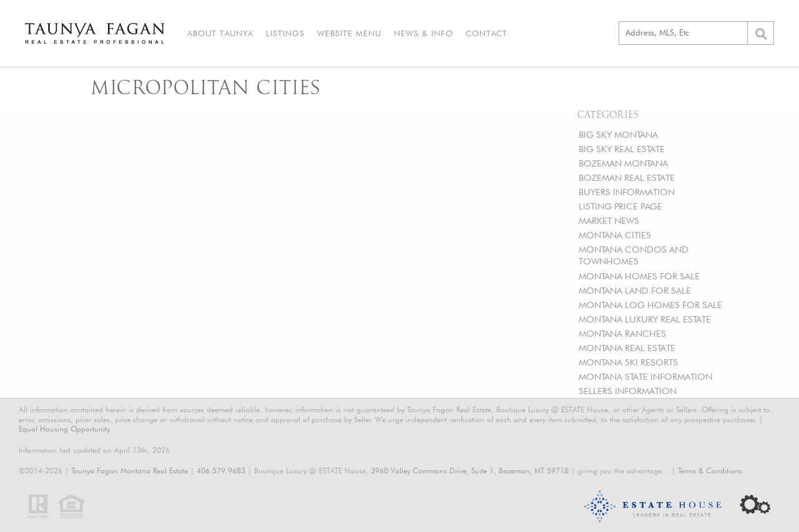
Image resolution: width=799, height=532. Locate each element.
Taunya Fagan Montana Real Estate (130, 471)
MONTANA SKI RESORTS (628, 362)
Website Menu (349, 33)
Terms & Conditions (710, 471)
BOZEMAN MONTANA (623, 163)
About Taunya (220, 33)
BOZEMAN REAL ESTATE (627, 177)
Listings (285, 33)
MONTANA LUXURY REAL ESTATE (645, 319)
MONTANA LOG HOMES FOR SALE (650, 305)
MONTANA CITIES (615, 235)
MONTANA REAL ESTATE (627, 348)
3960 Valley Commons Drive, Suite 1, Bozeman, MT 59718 (470, 471)
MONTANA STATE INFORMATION (645, 376)
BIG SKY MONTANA (618, 134)
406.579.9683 (221, 471)
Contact (487, 33)
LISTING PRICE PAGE (620, 206)
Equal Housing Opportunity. (65, 429)
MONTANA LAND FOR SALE (635, 290)
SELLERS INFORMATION (628, 391)
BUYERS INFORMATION (627, 192)
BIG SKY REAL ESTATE (622, 149)
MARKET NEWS (609, 220)
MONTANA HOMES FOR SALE (639, 276)
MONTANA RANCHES (622, 333)
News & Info (424, 33)
